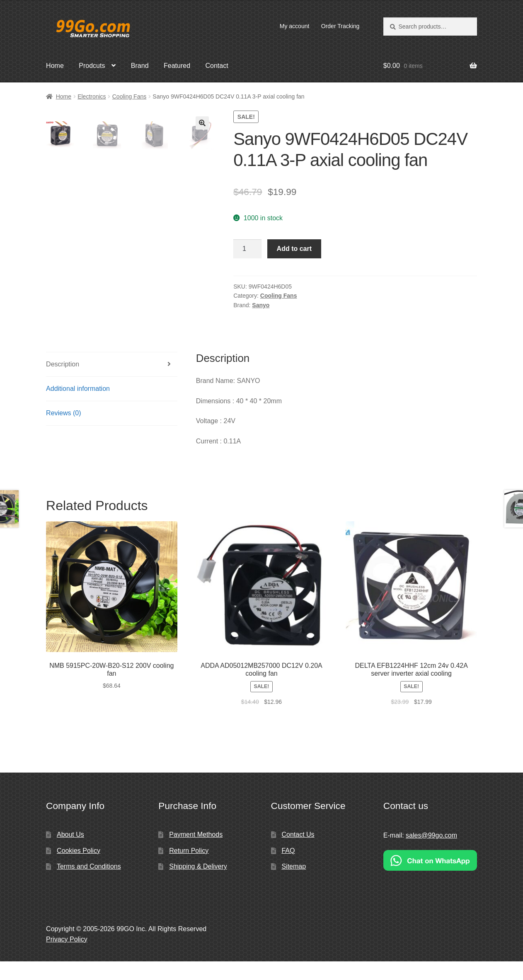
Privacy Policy (67, 957)
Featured (177, 66)
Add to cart (294, 249)
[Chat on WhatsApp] (430, 879)
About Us (70, 853)
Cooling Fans (130, 96)
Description (63, 383)
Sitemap (294, 885)
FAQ (288, 869)
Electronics (92, 96)
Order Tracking (340, 26)
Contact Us (298, 853)
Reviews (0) (63, 431)
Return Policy (189, 869)
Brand (140, 66)
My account (295, 26)
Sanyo (261, 305)
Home (55, 66)
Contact (217, 66)
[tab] (111, 383)
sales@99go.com (431, 854)
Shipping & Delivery (198, 885)
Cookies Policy (79, 869)
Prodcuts (92, 66)
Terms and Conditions (89, 885)
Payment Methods (196, 853)
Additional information (78, 407)
